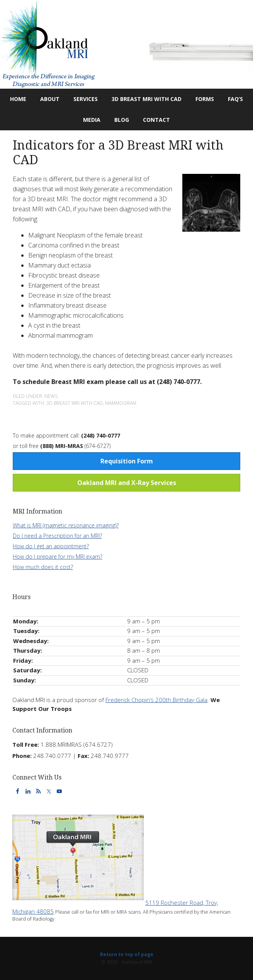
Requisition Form (127, 461)
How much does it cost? (43, 567)
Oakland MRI (126, 44)
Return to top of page (127, 954)
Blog (119, 120)
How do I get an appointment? (51, 546)
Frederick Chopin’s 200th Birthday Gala (156, 700)
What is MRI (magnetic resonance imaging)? (66, 525)
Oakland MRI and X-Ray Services (127, 483)
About (47, 99)
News (51, 396)
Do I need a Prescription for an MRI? (57, 536)
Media (92, 120)
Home (18, 99)
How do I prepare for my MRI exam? (58, 557)
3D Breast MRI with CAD (147, 99)
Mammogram (121, 403)
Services (82, 99)
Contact (153, 120)
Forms (205, 99)
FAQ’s (235, 99)
